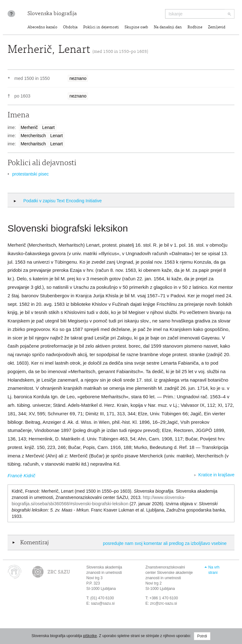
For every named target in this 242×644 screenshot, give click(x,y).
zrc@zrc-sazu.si (164, 603)
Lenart (49, 127)
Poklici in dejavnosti (101, 28)
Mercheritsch (33, 136)
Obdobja (70, 28)
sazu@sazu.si (103, 603)
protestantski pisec (31, 174)
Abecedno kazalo (42, 28)
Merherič (29, 127)
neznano (78, 78)
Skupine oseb (136, 28)
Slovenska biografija (52, 14)
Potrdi (202, 636)
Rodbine (195, 28)
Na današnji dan (168, 28)
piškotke (90, 636)
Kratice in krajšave (216, 475)
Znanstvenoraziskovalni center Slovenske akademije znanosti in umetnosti (169, 573)
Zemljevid (217, 28)
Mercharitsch (33, 144)
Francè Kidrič (21, 476)
